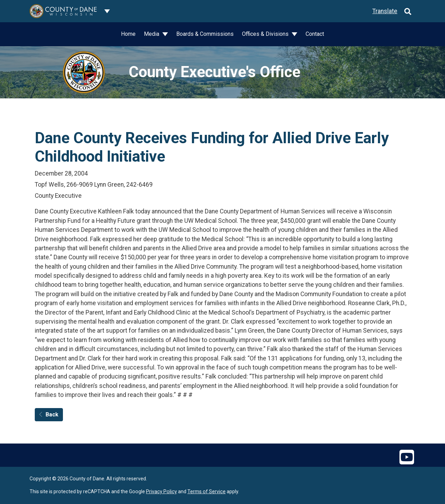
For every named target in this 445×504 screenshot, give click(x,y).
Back (49, 414)
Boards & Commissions (205, 34)
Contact (315, 34)
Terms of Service (207, 491)
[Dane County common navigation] (107, 11)
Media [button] (152, 34)
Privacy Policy (161, 491)
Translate (385, 11)
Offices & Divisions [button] (266, 34)
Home (128, 34)
